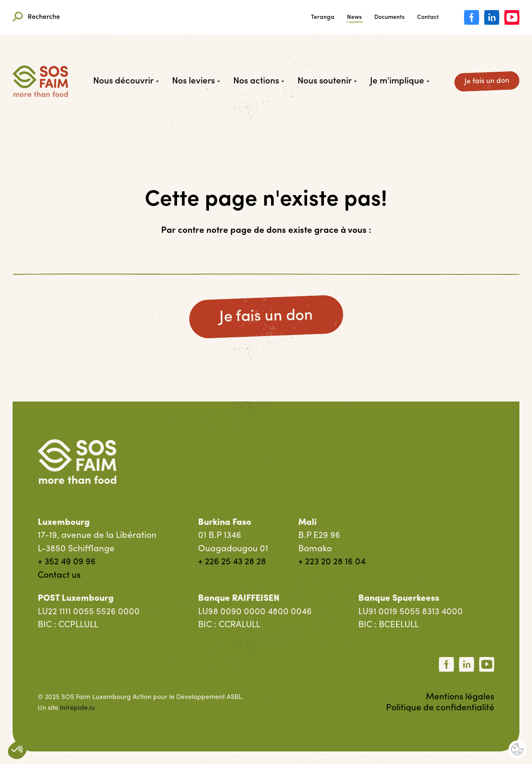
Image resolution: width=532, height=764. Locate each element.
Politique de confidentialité (440, 708)
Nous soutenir (327, 81)
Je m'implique (400, 81)
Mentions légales (460, 697)
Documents (389, 18)
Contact (428, 18)
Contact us (59, 575)
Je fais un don (487, 81)
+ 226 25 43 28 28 (232, 562)
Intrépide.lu (77, 708)
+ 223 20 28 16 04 (332, 562)
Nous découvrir (126, 81)
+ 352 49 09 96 (67, 562)
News (354, 18)
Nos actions (259, 81)
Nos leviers (196, 81)
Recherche (36, 17)
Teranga (323, 18)
